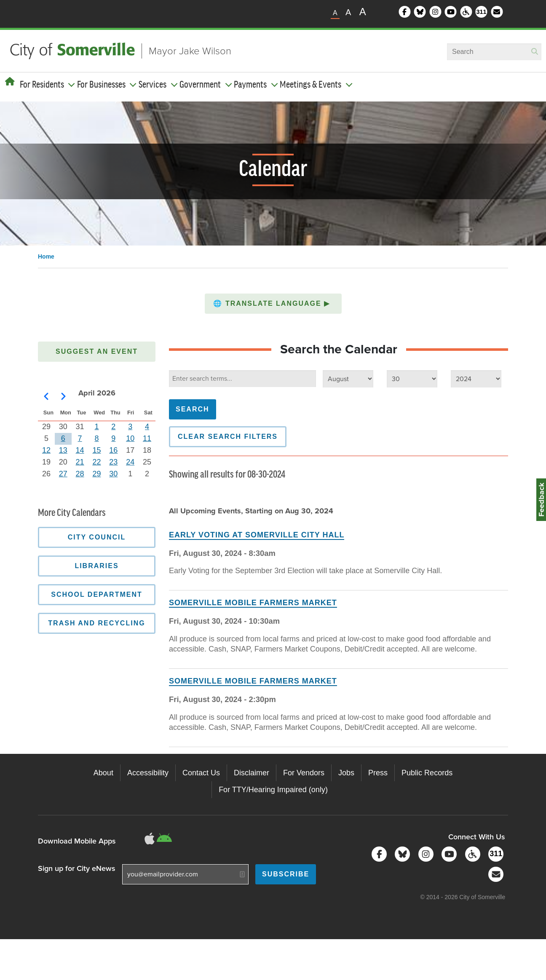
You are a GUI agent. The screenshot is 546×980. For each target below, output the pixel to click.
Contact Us (201, 773)
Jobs (346, 773)
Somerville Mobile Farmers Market (253, 603)
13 (63, 450)
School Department (97, 594)
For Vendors (304, 773)
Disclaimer (252, 773)
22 (96, 462)
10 (130, 438)
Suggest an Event (97, 351)
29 (96, 474)
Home (46, 256)
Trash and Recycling (96, 623)
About (103, 773)
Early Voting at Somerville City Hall (257, 535)
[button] (273, 304)
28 (80, 474)
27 (63, 474)
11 (147, 438)
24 (130, 462)
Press (378, 773)
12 (46, 450)
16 (113, 450)
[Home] (10, 82)
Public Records (427, 773)
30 (113, 474)
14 (80, 450)
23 (113, 462)
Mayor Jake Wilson (190, 51)
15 (96, 450)
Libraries (96, 566)
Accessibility (148, 773)
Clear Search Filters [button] (228, 437)
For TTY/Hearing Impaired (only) (273, 790)
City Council (97, 537)
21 (80, 462)
